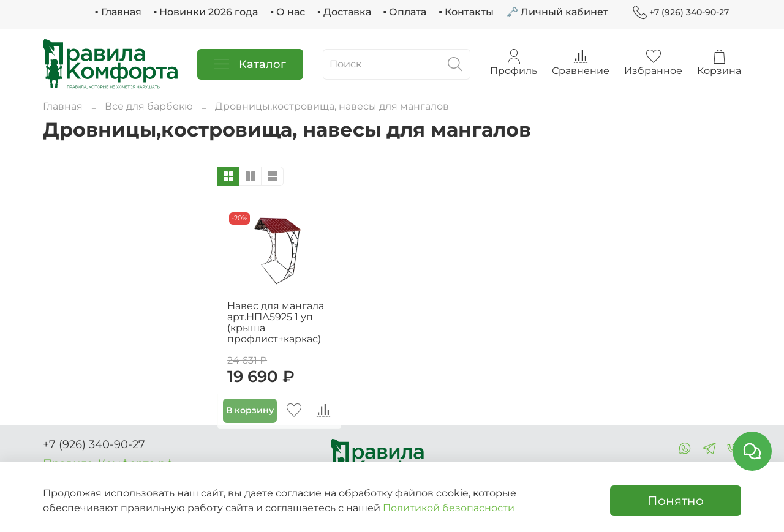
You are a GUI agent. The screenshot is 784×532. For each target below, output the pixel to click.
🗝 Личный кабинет (557, 12)
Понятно (676, 501)
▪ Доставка (344, 12)
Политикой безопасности (449, 508)
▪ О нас (288, 12)
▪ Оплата (405, 12)
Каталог (250, 64)
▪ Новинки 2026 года (206, 12)
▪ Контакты (466, 12)
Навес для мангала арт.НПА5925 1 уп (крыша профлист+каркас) (276, 322)
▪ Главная (118, 12)
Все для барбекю (149, 106)
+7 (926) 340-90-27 (681, 13)
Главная (63, 106)
